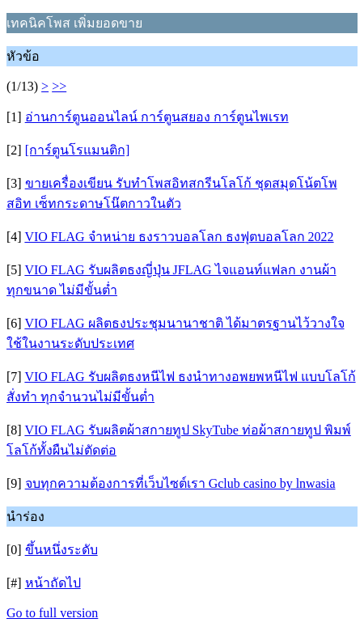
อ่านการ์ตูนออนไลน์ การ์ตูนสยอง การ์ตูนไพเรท (157, 117)
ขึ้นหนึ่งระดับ (61, 550)
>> (59, 86)
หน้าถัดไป (53, 583)
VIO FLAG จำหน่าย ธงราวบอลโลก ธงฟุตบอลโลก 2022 (179, 237)
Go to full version (52, 613)
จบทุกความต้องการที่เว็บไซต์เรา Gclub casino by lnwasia (180, 483)
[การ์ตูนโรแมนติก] (78, 150)
